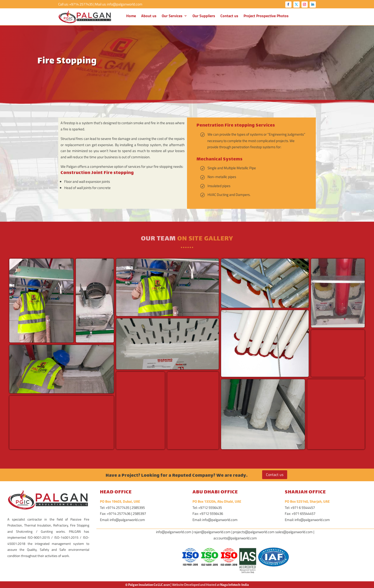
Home (131, 16)
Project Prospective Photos (266, 16)
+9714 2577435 (81, 4)
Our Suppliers (204, 16)
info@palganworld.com (125, 4)
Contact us (229, 16)
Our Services (172, 16)
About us (149, 16)
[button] (41, 301)
